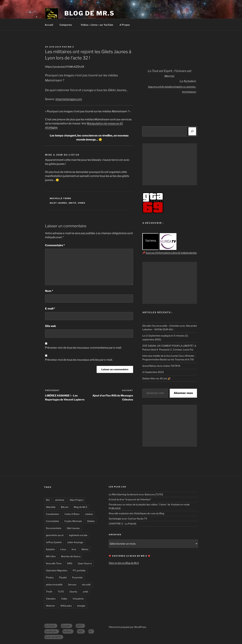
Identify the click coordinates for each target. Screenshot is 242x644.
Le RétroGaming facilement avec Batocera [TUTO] (136, 494)
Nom (49, 291)
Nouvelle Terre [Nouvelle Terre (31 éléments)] (54, 563)
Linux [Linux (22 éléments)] (63, 549)
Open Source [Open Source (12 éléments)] (85, 563)
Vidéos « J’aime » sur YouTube (97, 25)
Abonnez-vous (183, 393)
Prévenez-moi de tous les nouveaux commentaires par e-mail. (83, 348)
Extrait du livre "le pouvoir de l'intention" (130, 499)
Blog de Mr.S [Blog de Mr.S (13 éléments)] (80, 507)
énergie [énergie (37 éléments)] (81, 606)
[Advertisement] (170, 164)
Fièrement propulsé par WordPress (127, 627)
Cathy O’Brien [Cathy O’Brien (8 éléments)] (72, 514)
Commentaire (55, 245)
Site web (51, 326)
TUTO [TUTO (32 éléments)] (61, 592)
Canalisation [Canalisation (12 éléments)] (53, 514)
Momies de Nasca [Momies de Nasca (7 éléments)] (71, 556)
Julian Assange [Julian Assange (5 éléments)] (75, 542)
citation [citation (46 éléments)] (89, 514)
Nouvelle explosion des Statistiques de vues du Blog (136, 513)
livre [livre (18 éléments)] (74, 549)
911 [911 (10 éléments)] (48, 500)
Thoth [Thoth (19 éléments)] (49, 592)
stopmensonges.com (69, 99)
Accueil (49, 25)
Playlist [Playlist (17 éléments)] (63, 577)
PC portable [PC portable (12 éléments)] (79, 570)
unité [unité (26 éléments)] (85, 592)
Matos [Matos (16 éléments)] (85, 549)
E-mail (50, 309)
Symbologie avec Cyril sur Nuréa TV (128, 519)
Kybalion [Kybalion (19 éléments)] (50, 549)
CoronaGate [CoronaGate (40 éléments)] (52, 521)
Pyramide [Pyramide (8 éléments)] (77, 577)
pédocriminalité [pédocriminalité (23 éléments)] (54, 585)
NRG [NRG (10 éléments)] (70, 563)
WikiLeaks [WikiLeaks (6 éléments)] (66, 606)
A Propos (126, 25)
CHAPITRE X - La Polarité (123, 524)
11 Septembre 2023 (153, 372)
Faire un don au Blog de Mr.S (124, 563)
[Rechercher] (192, 131)
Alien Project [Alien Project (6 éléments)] (76, 500)
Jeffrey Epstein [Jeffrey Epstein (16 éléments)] (54, 542)
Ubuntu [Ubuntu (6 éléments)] (73, 592)
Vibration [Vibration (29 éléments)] (51, 599)
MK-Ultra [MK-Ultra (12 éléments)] (51, 556)
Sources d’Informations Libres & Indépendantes (171, 253)
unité (73, 203)
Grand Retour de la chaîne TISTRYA (161, 366)
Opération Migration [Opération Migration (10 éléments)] (57, 570)
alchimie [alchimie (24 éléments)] (60, 500)
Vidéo (82, 203)
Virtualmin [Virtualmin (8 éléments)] (78, 599)
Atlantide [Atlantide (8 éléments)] (51, 507)
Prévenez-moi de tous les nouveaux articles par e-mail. (79, 360)
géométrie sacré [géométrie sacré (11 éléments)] (55, 535)
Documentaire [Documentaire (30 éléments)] (54, 528)
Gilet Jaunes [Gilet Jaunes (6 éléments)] (73, 528)
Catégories (67, 25)
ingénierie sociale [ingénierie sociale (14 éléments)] (78, 535)
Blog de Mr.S (89, 13)
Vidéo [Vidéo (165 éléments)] (64, 599)
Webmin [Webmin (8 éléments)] (50, 606)
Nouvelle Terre (61, 198)
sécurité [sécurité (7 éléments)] (86, 585)
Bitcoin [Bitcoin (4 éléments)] (65, 507)
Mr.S (71, 47)
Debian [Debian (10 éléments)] (91, 521)
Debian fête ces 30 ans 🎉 (156, 378)
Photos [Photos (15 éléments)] (50, 577)
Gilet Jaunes (58, 203)
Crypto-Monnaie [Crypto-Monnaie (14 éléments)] (73, 521)
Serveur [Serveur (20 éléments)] (72, 585)
